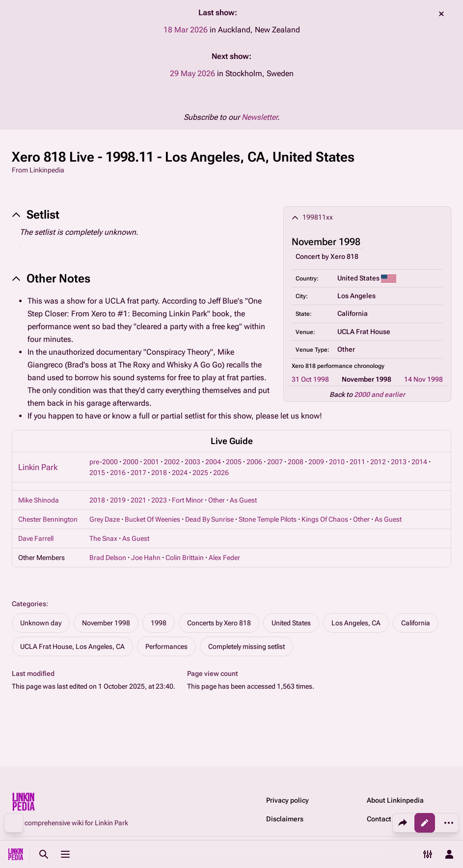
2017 (138, 473)
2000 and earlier (380, 394)
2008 (296, 462)
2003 (192, 462)
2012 (378, 462)
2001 (151, 462)
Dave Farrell (36, 538)
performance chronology (351, 366)
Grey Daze (105, 519)
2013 (399, 462)
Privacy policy (287, 800)
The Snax (103, 538)
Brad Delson (108, 558)
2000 (131, 462)
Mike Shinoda (39, 500)
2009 (316, 462)
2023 (159, 500)
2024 (180, 473)
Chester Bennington (48, 519)
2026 (221, 473)
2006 (254, 462)
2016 (118, 473)
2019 (118, 500)
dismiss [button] (441, 14)
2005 (234, 462)
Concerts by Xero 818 (219, 623)
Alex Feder (224, 558)
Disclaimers (285, 819)
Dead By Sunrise (209, 519)
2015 (97, 473)
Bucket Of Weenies (152, 519)
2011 (357, 462)
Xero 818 (344, 256)
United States (291, 623)
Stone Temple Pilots (268, 519)
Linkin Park (38, 467)
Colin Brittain (185, 558)
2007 (275, 462)
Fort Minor (188, 500)
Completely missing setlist (246, 646)
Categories (29, 604)
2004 (213, 462)
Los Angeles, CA (356, 623)
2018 (159, 473)
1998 (159, 623)
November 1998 (106, 623)
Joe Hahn (146, 558)
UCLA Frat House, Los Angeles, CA (72, 646)
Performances (166, 646)
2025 (200, 473)
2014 (419, 462)
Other (217, 500)
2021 (138, 500)
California (416, 623)
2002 (172, 462)
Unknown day (41, 623)
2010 (337, 462)
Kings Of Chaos (325, 519)
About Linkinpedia (395, 800)
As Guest (243, 500)
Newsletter (259, 117)
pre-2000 (104, 462)
